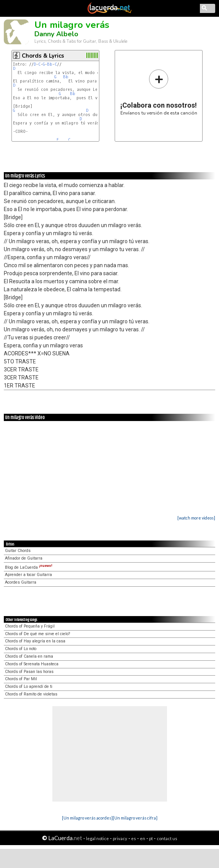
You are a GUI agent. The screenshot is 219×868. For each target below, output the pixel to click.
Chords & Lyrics (43, 56)
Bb (50, 64)
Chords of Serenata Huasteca (32, 664)
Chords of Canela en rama (29, 656)
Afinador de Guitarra (24, 558)
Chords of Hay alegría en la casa (35, 641)
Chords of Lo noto (21, 649)
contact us (167, 838)
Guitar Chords (18, 551)
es (134, 838)
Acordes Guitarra (21, 582)
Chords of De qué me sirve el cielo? (37, 634)
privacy (120, 838)
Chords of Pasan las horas (29, 672)
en (143, 838)
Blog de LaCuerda (29, 567)
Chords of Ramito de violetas (31, 694)
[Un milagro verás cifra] (135, 818)
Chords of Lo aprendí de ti (29, 686)
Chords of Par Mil (21, 679)
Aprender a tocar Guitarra (28, 575)
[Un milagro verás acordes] (87, 818)
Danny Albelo (56, 34)
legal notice (97, 838)
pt (151, 838)
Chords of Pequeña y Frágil (30, 626)
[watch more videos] (196, 518)
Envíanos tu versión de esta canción (159, 92)
